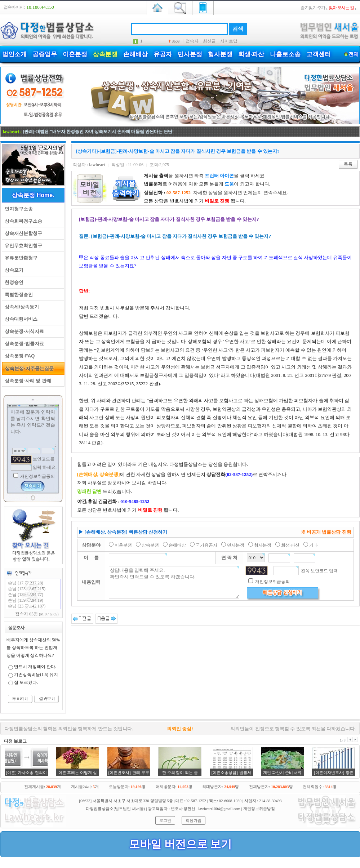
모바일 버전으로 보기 (180, 844)
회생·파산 (251, 54)
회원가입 (194, 820)
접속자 (192, 41)
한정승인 (13, 282)
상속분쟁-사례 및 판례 (27, 381)
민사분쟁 (190, 54)
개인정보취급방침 (259, 809)
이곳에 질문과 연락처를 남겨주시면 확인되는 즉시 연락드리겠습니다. (33, 428)
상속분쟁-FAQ (18, 356)
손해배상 (135, 54)
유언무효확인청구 (22, 246)
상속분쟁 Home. (33, 195)
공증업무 (45, 54)
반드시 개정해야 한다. (35, 667)
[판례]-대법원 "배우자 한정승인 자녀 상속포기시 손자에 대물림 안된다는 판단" (99, 132)
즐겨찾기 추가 (313, 8)
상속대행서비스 (20, 319)
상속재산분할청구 (22, 233)
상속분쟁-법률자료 (23, 344)
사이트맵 (229, 41)
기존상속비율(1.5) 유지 (36, 675)
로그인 (165, 820)
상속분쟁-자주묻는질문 (28, 368)
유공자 (163, 54)
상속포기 (13, 270)
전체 (353, 54)
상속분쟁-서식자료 (23, 331)
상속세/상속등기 (21, 307)
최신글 (209, 41)
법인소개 (14, 54)
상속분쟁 (105, 54)
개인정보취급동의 (37, 476)
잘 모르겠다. (26, 682)
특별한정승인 (17, 295)
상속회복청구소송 (22, 221)
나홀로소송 (285, 54)
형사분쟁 (220, 54)
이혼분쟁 (75, 54)
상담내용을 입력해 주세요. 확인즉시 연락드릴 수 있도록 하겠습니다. (174, 582)
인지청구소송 (17, 209)
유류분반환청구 (20, 258)
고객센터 (319, 54)
